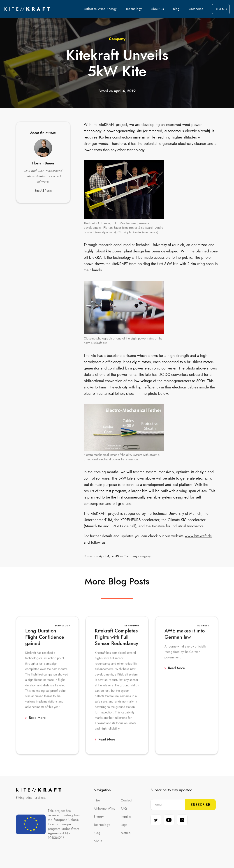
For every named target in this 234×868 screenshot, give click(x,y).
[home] (27, 9)
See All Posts (43, 191)
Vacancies (196, 9)
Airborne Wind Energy (100, 9)
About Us (158, 9)
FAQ (124, 809)
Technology (134, 9)
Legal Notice (126, 829)
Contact (126, 801)
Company (117, 39)
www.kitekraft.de (198, 536)
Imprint (126, 817)
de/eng (221, 9)
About (98, 841)
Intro (97, 801)
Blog (176, 9)
